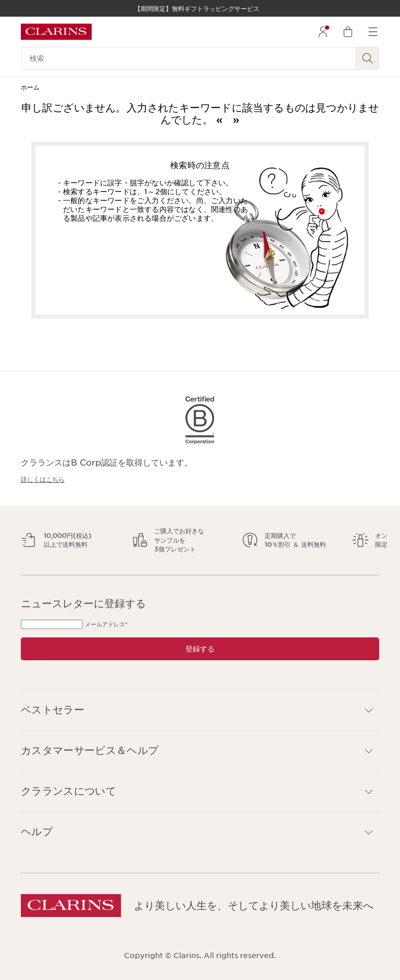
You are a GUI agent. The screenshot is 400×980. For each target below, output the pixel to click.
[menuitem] (323, 32)
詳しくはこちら (43, 479)
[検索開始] (368, 58)
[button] (200, 710)
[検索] (189, 58)
